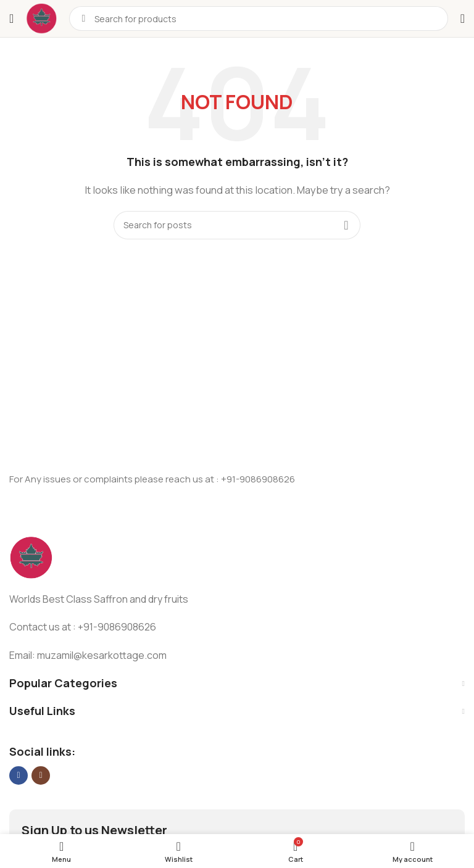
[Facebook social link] (19, 775)
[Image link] (31, 557)
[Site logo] (41, 18)
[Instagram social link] (41, 775)
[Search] (237, 225)
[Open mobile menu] (11, 19)
